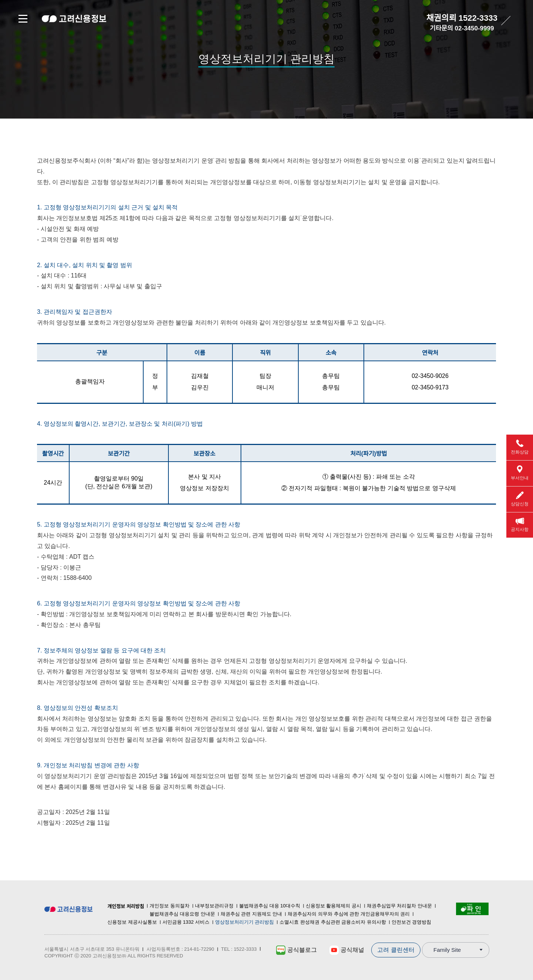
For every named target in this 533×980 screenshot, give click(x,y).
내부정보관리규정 (214, 906)
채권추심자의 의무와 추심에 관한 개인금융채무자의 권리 (349, 914)
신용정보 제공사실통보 (132, 922)
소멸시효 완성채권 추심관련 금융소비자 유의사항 (333, 922)
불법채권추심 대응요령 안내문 (182, 914)
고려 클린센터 (396, 950)
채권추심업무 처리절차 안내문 (399, 906)
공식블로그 (296, 950)
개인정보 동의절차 (170, 906)
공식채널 (347, 950)
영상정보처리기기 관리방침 (245, 922)
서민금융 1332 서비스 (186, 922)
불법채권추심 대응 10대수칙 (270, 906)
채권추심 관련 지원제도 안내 (252, 914)
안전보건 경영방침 (412, 922)
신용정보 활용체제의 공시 (333, 906)
